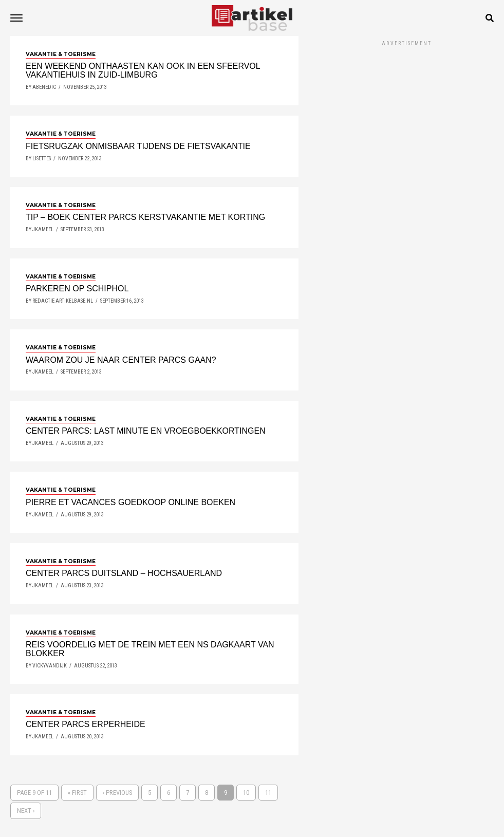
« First (77, 793)
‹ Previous (117, 793)
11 (268, 793)
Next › (26, 811)
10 (246, 793)
